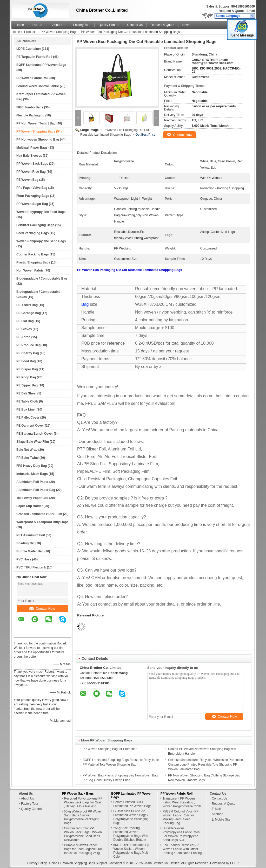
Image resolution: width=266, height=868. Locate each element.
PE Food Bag (26, 361)
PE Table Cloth (27, 401)
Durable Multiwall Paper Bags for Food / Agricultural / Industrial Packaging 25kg (84, 849)
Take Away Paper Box (32, 498)
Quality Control (109, 25)
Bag (85, 304)
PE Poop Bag (26, 377)
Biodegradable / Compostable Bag (42, 279)
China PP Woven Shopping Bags (72, 863)
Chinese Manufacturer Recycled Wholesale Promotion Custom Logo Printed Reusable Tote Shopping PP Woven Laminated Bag (205, 765)
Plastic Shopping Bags (33, 262)
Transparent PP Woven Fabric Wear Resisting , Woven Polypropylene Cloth (182, 802)
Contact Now (42, 609)
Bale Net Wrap (27, 450)
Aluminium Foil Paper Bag (36, 490)
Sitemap (217, 814)
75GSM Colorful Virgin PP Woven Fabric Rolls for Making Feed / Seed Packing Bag (181, 817)
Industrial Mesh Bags (32, 474)
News (186, 25)
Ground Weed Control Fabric (38, 86)
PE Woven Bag (27, 180)
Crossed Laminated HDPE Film (39, 514)
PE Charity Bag (28, 353)
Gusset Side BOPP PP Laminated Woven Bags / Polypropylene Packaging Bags (131, 817)
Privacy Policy (37, 863)
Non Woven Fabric (30, 270)
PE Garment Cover (30, 426)
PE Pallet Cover (28, 418)
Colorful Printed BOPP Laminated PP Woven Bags (132, 804)
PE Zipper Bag (27, 385)
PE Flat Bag (25, 321)
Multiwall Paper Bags (32, 148)
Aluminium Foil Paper (32, 482)
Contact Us (135, 25)
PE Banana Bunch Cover (35, 434)
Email (251, 11)
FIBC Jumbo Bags (30, 107)
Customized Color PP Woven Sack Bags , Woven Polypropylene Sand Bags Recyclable (83, 834)
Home (20, 25)
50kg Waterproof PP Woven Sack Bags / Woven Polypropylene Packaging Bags (83, 817)
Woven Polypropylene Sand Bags (41, 241)
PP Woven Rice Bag (31, 172)
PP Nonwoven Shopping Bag (38, 140)
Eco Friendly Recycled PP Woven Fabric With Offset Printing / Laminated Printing (182, 849)
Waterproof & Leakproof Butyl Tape (42, 522)
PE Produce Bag (28, 345)
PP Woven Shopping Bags (59, 32)
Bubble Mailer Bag (30, 551)
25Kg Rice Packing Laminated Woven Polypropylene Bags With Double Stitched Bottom (131, 834)
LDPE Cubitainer (29, 49)
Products (38, 25)
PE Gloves (24, 329)
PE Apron (23, 337)
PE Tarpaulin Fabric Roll (34, 57)
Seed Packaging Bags (33, 233)
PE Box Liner (26, 409)
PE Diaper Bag (27, 369)
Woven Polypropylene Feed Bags (41, 212)
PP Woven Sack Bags (32, 164)
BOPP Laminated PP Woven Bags (41, 65)
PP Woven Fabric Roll (32, 78)
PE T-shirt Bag (27, 305)
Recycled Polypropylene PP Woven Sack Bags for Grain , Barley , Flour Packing (83, 802)
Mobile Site (221, 820)
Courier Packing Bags (33, 254)
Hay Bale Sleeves (29, 156)
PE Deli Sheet (26, 393)
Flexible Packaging (30, 115)
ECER (234, 863)
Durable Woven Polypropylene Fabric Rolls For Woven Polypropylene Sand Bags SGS (181, 834)
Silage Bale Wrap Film (33, 442)
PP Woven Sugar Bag (32, 204)
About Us (59, 25)
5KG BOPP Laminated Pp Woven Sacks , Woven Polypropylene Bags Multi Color (131, 851)
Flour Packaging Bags (33, 196)
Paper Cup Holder (29, 506)
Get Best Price (145, 135)
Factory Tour (82, 25)
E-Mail (216, 809)
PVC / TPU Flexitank (31, 567)
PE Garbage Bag (29, 313)
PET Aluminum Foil (31, 535)
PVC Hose (24, 559)
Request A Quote (231, 11)
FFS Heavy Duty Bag (32, 466)
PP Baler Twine (28, 458)
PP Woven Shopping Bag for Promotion (110, 749)
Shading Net (25, 543)
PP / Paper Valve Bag (32, 188)
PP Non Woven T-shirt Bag (36, 123)
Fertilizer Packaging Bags (35, 225)
